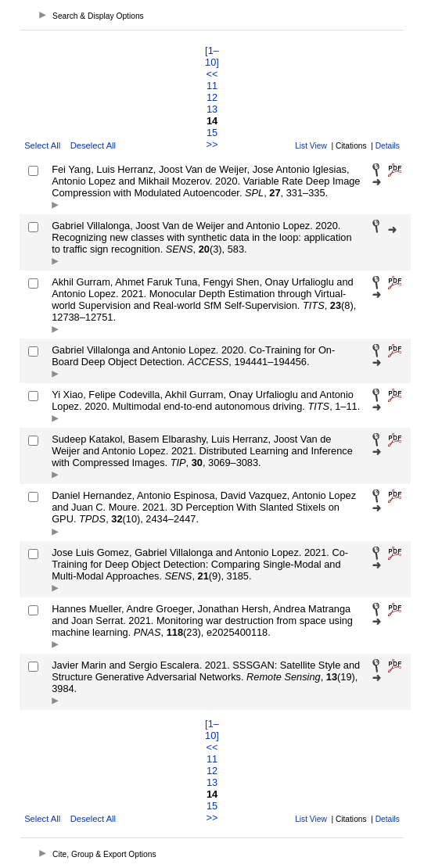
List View (311, 146)
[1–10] (212, 56)
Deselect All (93, 145)
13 (212, 109)
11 (212, 86)
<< (212, 74)
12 (212, 97)
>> (212, 144)
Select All (42, 145)
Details (388, 146)
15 (212, 133)
